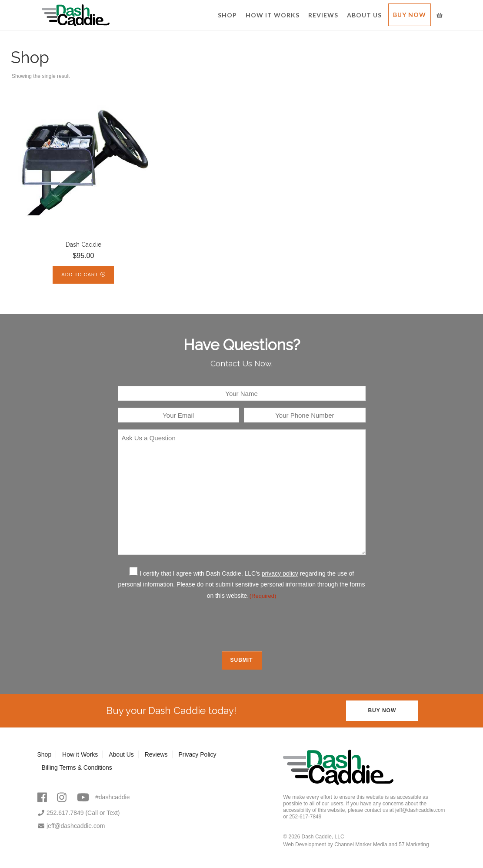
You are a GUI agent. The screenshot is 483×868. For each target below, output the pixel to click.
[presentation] (242, 625)
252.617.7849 (61, 813)
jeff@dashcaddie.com (71, 826)
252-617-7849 (305, 817)
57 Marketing (414, 845)
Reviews (323, 15)
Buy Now (410, 15)
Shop (227, 15)
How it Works (273, 15)
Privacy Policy (197, 754)
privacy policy (280, 573)
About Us (364, 15)
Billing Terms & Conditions (77, 767)
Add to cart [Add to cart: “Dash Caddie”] (80, 275)
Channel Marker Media (361, 845)
